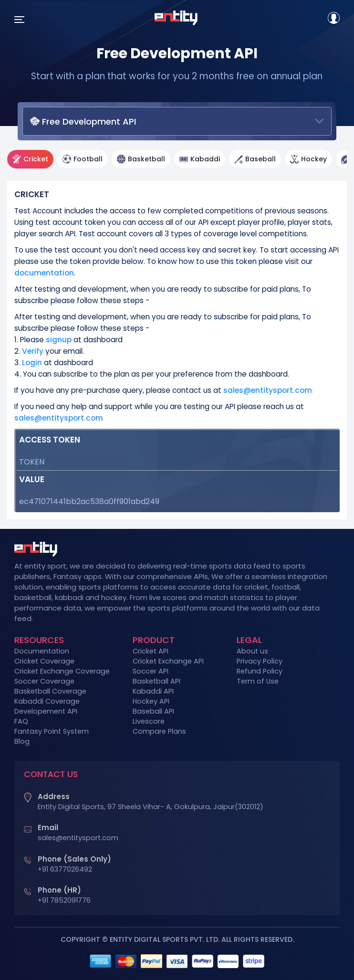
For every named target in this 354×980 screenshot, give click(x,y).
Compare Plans (159, 731)
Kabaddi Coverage (47, 701)
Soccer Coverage (44, 681)
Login (32, 363)
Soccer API (151, 671)
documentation (44, 273)
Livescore (149, 721)
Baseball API (153, 711)
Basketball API (156, 681)
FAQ (21, 721)
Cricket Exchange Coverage (62, 671)
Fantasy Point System (52, 731)
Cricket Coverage (44, 661)
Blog (22, 741)
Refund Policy (260, 671)
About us (252, 651)
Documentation (42, 651)
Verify (34, 351)
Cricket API (151, 651)
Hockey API (151, 701)
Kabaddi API (153, 691)
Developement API (46, 711)
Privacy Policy (260, 661)
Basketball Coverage (50, 691)
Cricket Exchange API (168, 661)
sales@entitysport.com (268, 390)
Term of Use (258, 681)
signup (59, 340)
